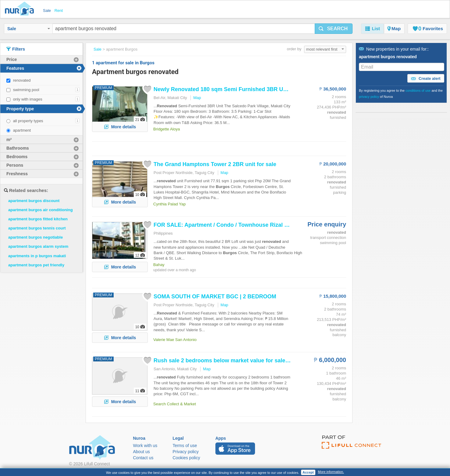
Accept (308, 472)
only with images (28, 99)
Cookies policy (186, 458)
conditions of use (418, 91)
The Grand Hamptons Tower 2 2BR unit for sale (215, 164)
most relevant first (325, 49)
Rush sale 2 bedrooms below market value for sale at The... (230, 361)
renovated (22, 80)
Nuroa (21, 9)
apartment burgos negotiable (35, 237)
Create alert (426, 79)
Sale (29, 29)
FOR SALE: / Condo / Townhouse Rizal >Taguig (229, 225)
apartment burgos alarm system (38, 246)
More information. (331, 472)
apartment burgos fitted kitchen (38, 219)
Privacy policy (186, 452)
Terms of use (185, 446)
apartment (22, 130)
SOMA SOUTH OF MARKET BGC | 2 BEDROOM (215, 297)
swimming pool (26, 90)
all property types (28, 121)
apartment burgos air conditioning (41, 210)
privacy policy (369, 97)
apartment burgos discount (34, 201)
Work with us (145, 446)
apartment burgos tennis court (37, 228)
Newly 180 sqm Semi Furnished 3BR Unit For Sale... (236, 89)
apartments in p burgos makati (37, 256)
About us (142, 452)
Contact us (143, 458)
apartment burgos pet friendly (36, 265)
